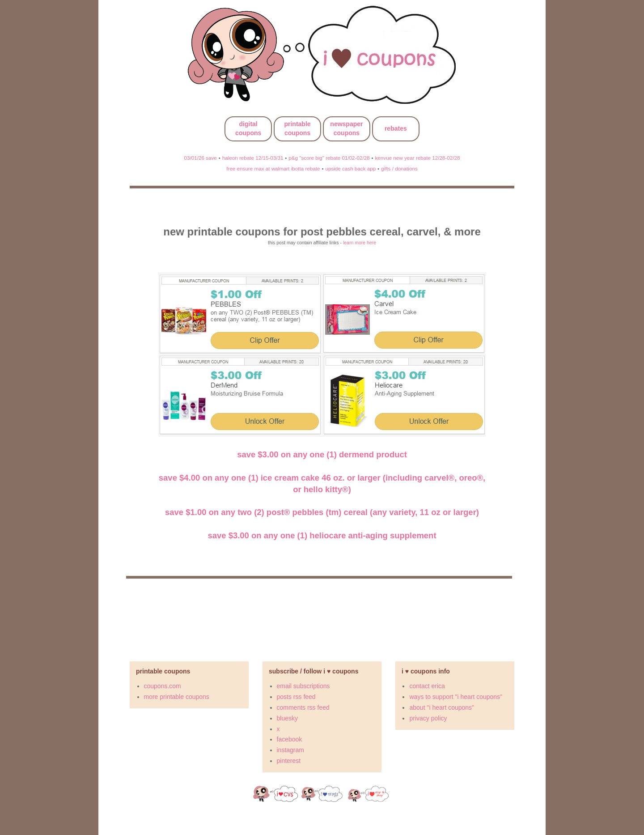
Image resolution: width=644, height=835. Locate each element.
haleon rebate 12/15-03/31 (253, 158)
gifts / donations (399, 168)
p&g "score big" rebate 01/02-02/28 (329, 158)
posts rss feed (296, 697)
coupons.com (163, 686)
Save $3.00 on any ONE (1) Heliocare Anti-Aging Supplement (322, 535)
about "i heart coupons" (442, 707)
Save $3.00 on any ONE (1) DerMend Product (322, 454)
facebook (290, 739)
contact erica (427, 686)
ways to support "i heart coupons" (456, 697)
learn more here (360, 243)
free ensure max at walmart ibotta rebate (273, 168)
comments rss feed (303, 707)
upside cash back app (350, 168)
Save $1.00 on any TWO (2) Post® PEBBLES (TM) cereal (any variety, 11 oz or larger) (322, 512)
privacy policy (428, 718)
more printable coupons (177, 697)
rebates (396, 128)
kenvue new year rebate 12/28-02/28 (418, 158)
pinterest (289, 761)
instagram (290, 750)
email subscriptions (303, 686)
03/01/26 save (201, 158)
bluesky (287, 718)
